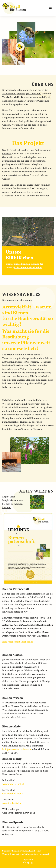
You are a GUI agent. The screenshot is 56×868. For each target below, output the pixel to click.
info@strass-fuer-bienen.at (17, 749)
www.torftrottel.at (12, 803)
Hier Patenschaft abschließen (18, 642)
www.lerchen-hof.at (13, 794)
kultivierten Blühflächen (28, 268)
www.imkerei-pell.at (13, 784)
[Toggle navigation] (50, 8)
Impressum (28, 860)
